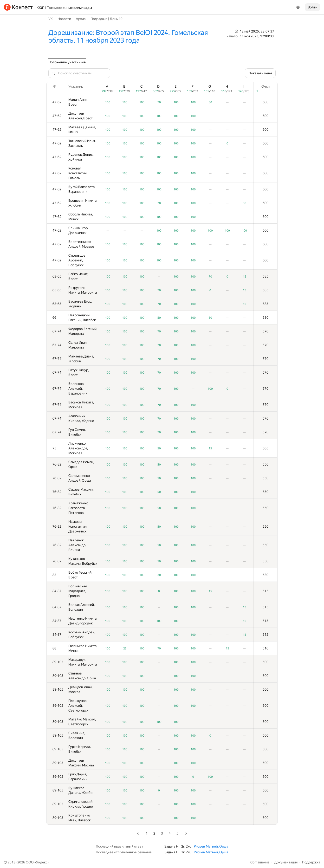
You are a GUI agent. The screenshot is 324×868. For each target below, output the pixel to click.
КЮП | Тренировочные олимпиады (64, 8)
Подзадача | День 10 (107, 19)
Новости (64, 19)
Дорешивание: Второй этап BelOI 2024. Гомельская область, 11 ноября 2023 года (128, 36)
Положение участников (67, 62)
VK (51, 19)
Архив (81, 19)
